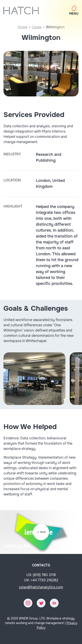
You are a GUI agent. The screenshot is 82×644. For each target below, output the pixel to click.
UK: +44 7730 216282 (41, 580)
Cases (37, 27)
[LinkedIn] (54, 603)
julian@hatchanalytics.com (41, 587)
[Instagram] (28, 603)
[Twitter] (41, 603)
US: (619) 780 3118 (41, 575)
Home (23, 27)
